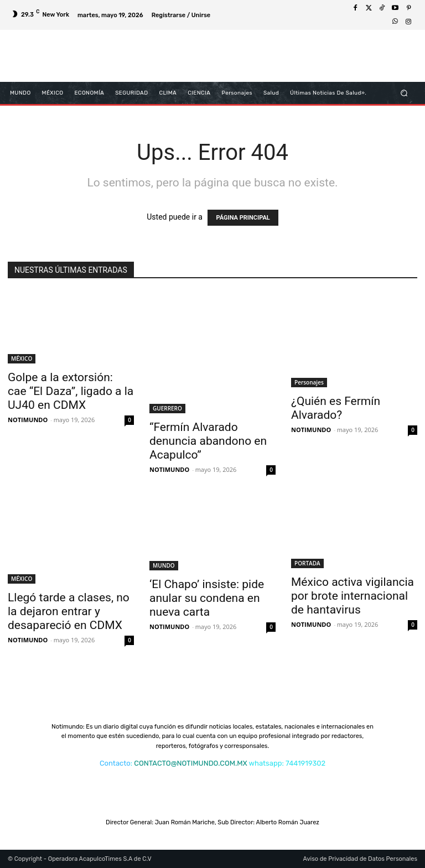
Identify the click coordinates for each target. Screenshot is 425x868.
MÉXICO (22, 358)
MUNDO (164, 565)
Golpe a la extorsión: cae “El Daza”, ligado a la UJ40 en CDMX (71, 391)
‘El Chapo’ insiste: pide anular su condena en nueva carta (207, 598)
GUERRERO (167, 408)
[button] (404, 93)
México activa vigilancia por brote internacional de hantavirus (353, 596)
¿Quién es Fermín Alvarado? (336, 408)
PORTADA (307, 563)
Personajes (309, 382)
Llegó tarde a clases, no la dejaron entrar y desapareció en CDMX (69, 611)
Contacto (115, 763)
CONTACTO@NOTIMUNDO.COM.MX (190, 763)
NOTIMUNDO (28, 420)
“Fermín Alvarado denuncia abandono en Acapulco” (208, 441)
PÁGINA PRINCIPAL (243, 218)
